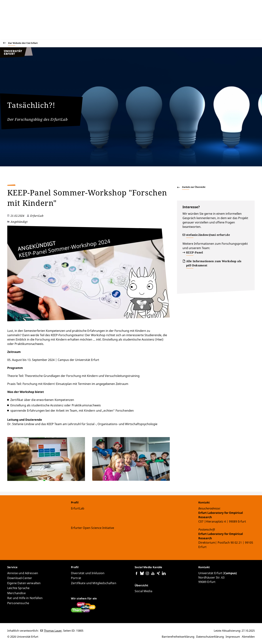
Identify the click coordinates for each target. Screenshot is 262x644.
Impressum (233, 637)
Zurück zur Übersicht (194, 187)
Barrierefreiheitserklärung (178, 637)
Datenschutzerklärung (210, 637)
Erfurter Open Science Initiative (93, 528)
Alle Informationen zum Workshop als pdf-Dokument (214, 263)
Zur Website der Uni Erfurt (23, 44)
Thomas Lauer (53, 631)
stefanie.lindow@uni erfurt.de (208, 235)
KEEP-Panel (195, 252)
